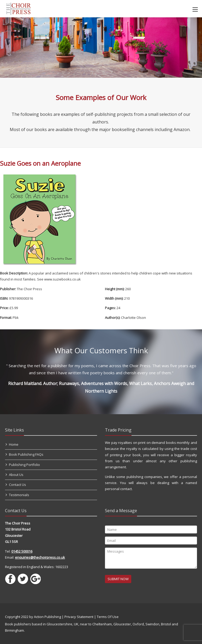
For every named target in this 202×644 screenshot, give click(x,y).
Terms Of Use (108, 617)
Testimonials (19, 495)
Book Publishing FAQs (26, 454)
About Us (16, 475)
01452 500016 (22, 551)
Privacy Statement (79, 617)
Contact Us (17, 485)
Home (14, 444)
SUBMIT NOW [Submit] (118, 579)
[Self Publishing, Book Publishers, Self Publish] (19, 8)
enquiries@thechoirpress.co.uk (40, 557)
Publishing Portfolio (24, 465)
